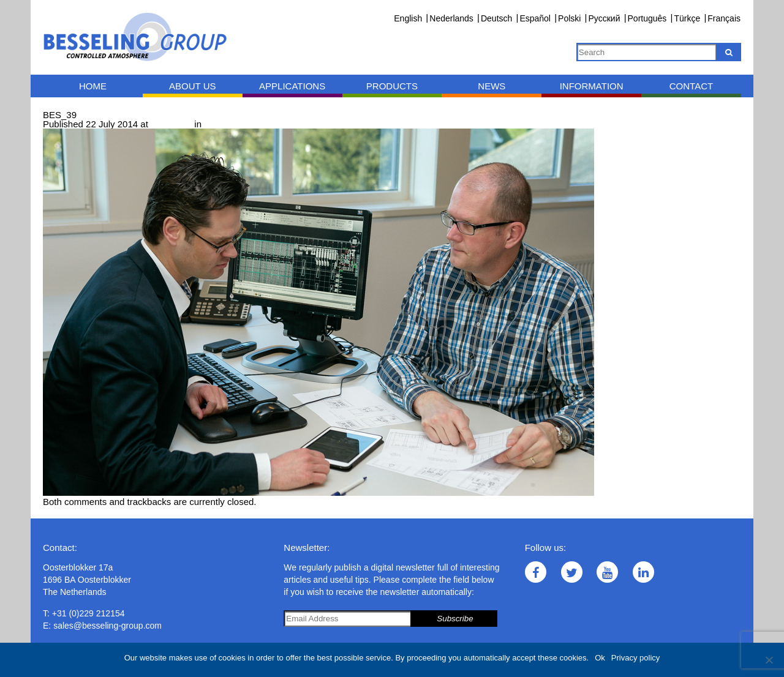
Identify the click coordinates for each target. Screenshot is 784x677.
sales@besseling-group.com (107, 626)
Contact (691, 86)
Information (592, 86)
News (492, 86)
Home (93, 86)
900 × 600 (171, 124)
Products (392, 86)
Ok (600, 658)
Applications (292, 86)
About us (192, 86)
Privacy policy (635, 658)
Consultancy (229, 124)
